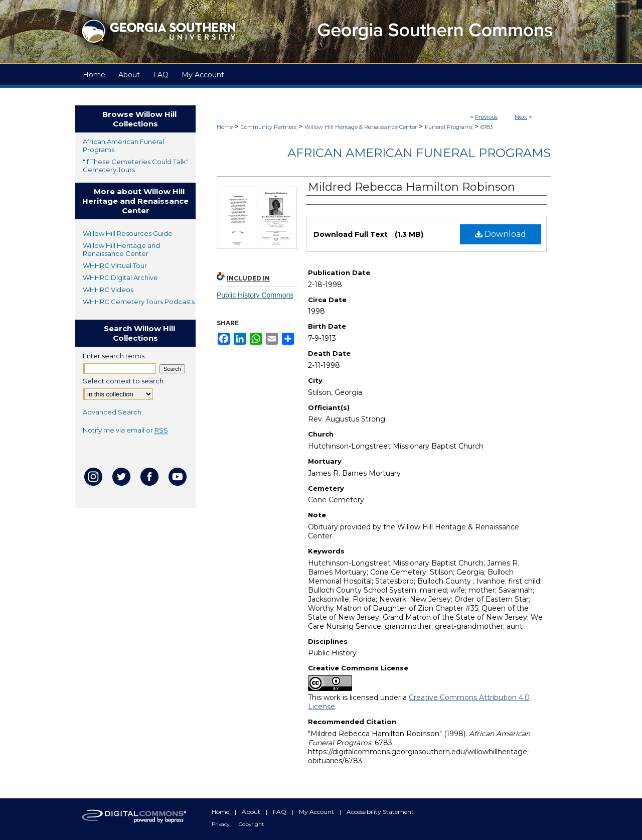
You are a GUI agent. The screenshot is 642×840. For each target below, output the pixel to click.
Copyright (251, 824)
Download (501, 234)
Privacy (221, 824)
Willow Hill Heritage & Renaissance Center (361, 127)
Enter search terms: (114, 356)
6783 (487, 127)
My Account (317, 812)
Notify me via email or (125, 430)
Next (521, 117)
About (252, 812)
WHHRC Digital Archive (120, 277)
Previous (486, 117)
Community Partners (269, 127)
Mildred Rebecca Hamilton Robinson (412, 187)
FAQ (280, 812)
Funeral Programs (449, 127)
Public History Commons (255, 295)
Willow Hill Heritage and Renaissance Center (121, 249)
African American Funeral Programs (419, 153)
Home (225, 127)
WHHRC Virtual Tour (115, 265)
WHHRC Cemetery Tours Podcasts (139, 302)
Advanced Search (112, 412)
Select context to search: (124, 381)
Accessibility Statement (380, 812)
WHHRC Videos (108, 290)
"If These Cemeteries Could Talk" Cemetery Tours (136, 166)
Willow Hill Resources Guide (128, 233)
